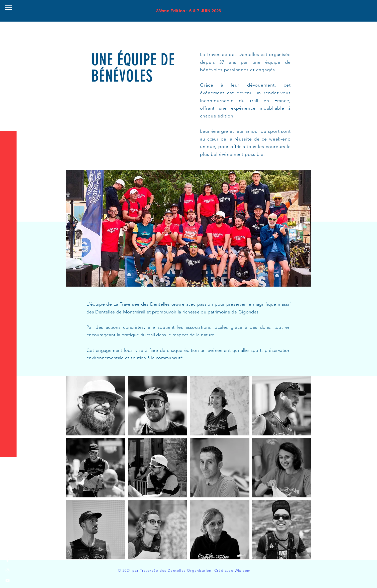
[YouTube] (8, 580)
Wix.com (243, 570)
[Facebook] (8, 560)
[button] (9, 7)
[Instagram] (8, 570)
